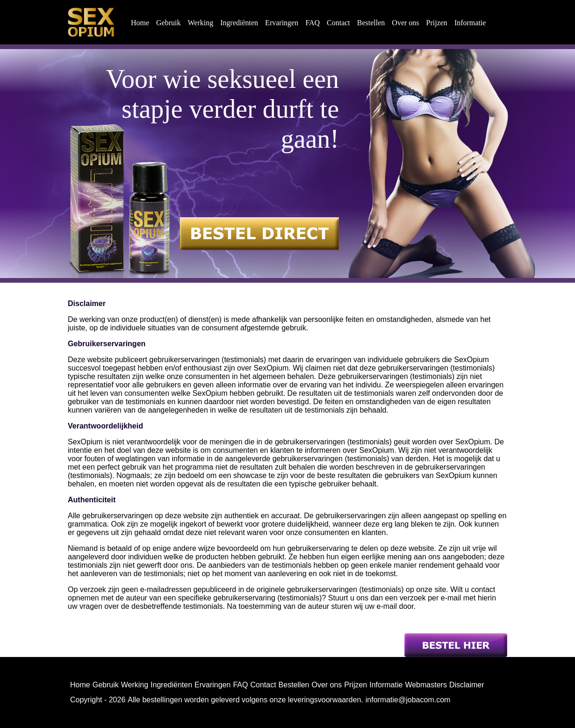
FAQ (313, 23)
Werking (201, 23)
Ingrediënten (239, 23)
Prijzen (437, 23)
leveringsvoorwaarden (325, 700)
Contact (338, 23)
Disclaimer (467, 685)
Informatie (470, 23)
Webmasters (426, 685)
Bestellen (371, 23)
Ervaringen (282, 23)
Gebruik (168, 23)
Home (140, 23)
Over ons (405, 23)
